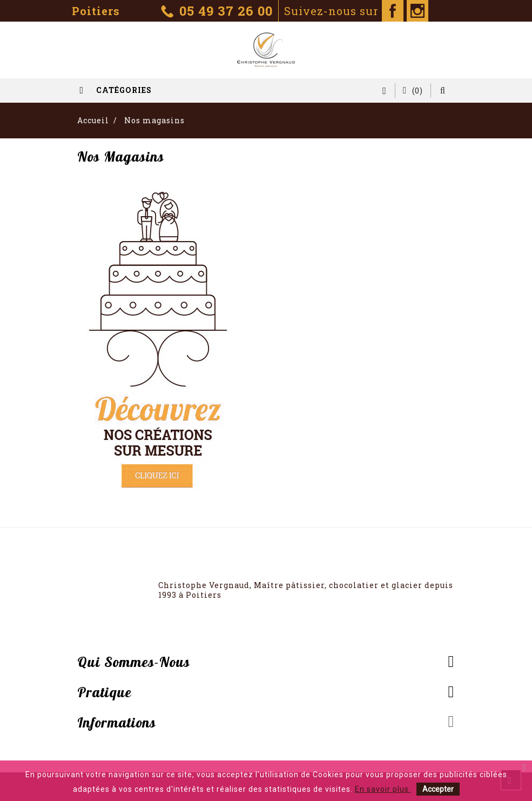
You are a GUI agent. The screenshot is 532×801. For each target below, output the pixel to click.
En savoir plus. (383, 789)
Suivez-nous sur (344, 11)
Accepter (438, 789)
